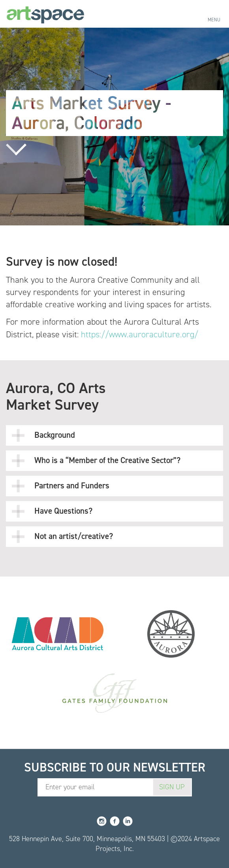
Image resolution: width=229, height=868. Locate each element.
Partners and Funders (61, 486)
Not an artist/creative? (62, 537)
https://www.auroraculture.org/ (140, 334)
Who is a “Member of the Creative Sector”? (96, 461)
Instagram (102, 821)
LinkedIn (128, 821)
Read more (16, 149)
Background (43, 435)
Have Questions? (52, 511)
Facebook (115, 821)
